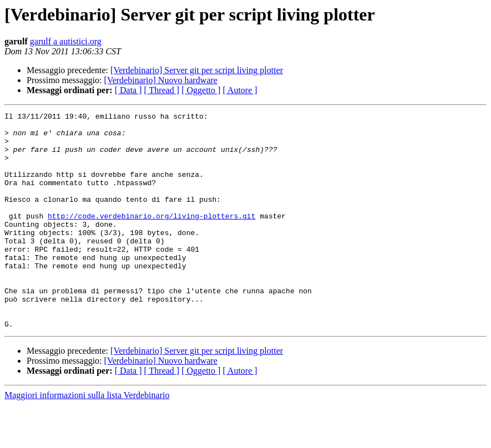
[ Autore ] (240, 90)
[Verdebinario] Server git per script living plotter (197, 70)
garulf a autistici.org (66, 41)
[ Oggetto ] (201, 90)
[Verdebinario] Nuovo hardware (161, 80)
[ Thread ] (162, 90)
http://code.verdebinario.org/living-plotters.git (151, 237)
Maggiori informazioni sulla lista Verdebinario (87, 438)
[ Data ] (128, 90)
